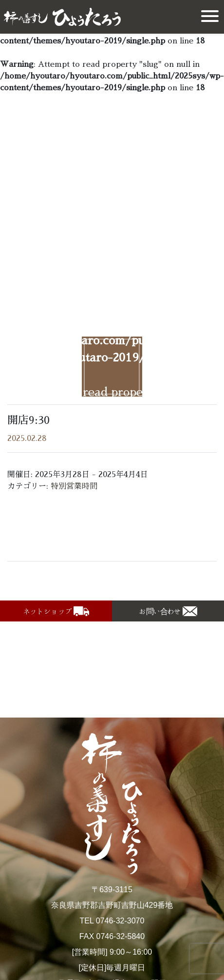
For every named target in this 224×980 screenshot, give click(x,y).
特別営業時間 (74, 486)
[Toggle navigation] (210, 17)
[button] (56, 611)
